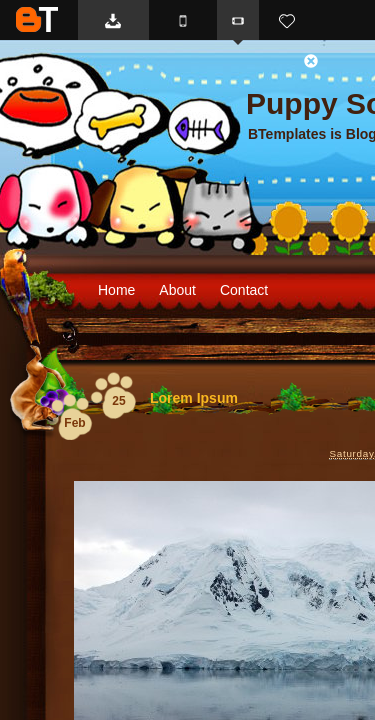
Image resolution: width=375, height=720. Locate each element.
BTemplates (37, 19)
